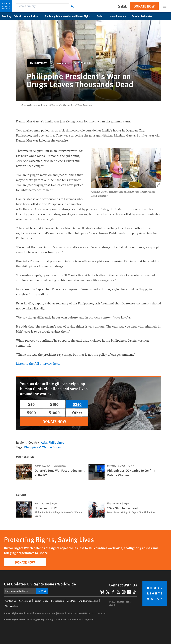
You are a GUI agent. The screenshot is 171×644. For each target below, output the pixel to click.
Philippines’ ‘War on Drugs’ (43, 447)
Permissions (57, 601)
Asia (44, 442)
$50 (31, 404)
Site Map (71, 601)
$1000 (54, 412)
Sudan (102, 16)
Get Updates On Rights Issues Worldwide (40, 584)
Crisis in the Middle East (28, 16)
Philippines (56, 442)
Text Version (12, 606)
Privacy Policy (41, 601)
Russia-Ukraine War (144, 16)
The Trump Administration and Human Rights (69, 16)
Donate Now (144, 6)
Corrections (25, 601)
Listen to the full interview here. (38, 364)
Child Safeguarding (88, 601)
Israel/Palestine (119, 16)
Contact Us (11, 601)
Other (77, 412)
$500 (31, 412)
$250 (77, 404)
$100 (54, 404)
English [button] (122, 6)
